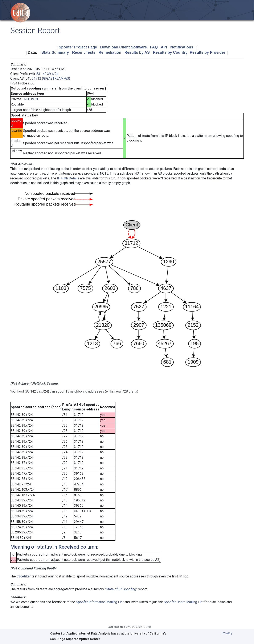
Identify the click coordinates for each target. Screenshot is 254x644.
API (164, 47)
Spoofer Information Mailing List (100, 602)
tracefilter (24, 576)
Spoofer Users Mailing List (184, 602)
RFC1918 (31, 99)
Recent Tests (84, 52)
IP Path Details (68, 178)
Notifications (182, 47)
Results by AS (137, 52)
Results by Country (170, 52)
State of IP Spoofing (121, 589)
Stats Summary (55, 52)
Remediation (110, 52)
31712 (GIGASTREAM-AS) (51, 78)
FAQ (154, 47)
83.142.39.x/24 (47, 74)
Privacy (227, 633)
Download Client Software (123, 47)
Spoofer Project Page (78, 47)
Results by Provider (207, 52)
